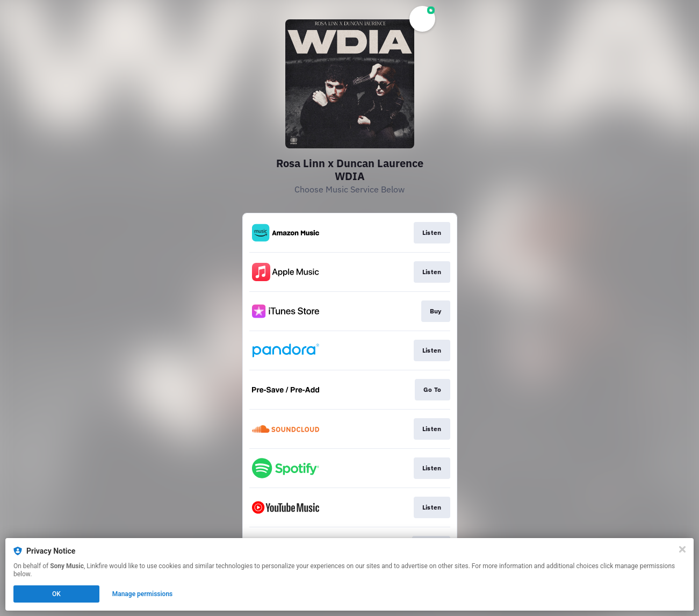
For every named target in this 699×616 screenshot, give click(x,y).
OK (56, 594)
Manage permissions (143, 594)
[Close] (682, 549)
